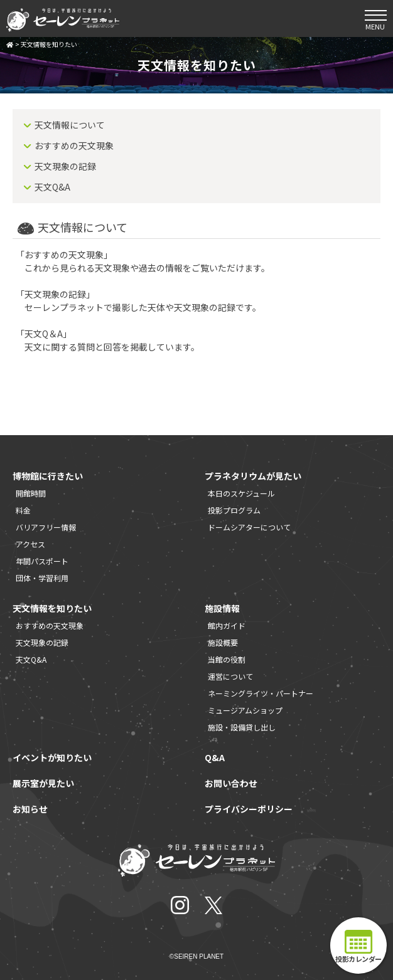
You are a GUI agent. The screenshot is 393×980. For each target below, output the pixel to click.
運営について (230, 676)
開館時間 (31, 493)
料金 (23, 510)
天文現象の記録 (65, 166)
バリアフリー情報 (46, 527)
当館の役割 (227, 659)
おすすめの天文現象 (74, 145)
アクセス (30, 544)
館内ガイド (227, 625)
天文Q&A (52, 187)
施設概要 (223, 642)
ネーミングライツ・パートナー (261, 693)
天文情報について (70, 125)
